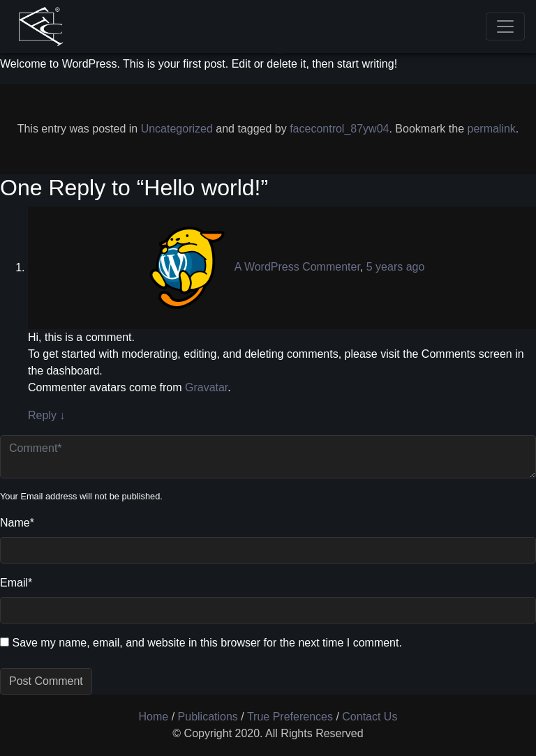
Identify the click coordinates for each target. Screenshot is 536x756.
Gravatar (206, 387)
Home (154, 717)
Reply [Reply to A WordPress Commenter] (46, 415)
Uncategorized (177, 129)
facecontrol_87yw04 (339, 129)
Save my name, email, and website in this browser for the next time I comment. (207, 643)
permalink (492, 129)
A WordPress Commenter (297, 267)
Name (17, 523)
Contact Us (370, 717)
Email (16, 583)
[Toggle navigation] (505, 27)
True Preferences (290, 717)
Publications (208, 717)
